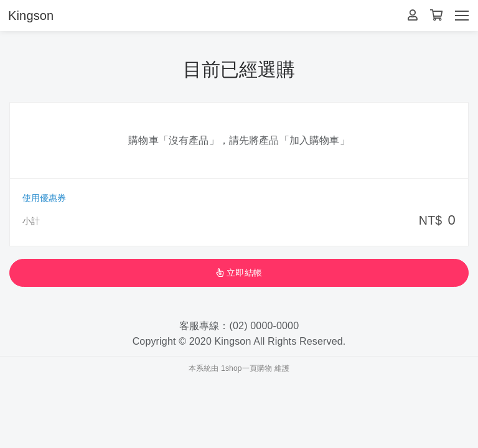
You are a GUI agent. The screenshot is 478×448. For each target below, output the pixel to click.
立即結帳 (239, 273)
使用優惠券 (44, 198)
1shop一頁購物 (246, 368)
